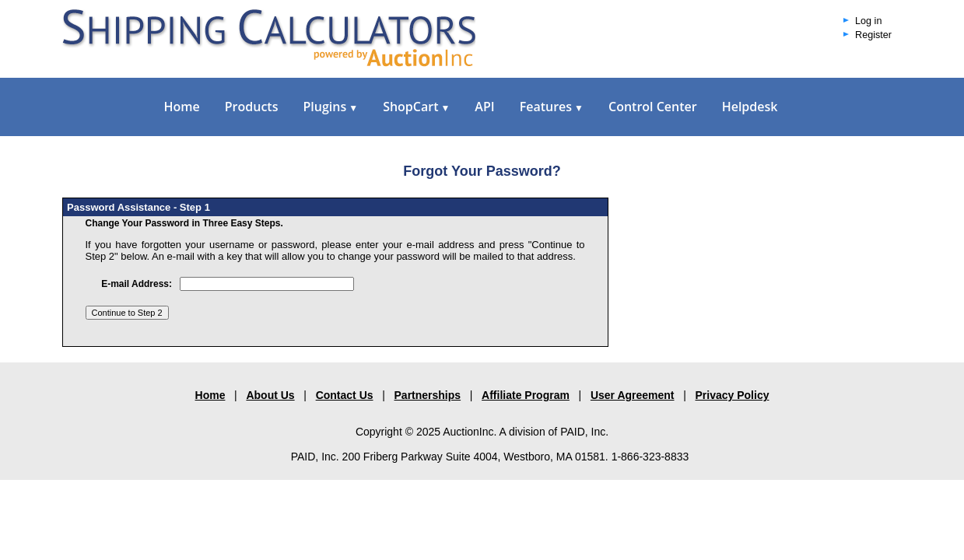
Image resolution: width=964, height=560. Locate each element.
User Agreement (633, 395)
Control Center (653, 107)
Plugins (330, 107)
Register (873, 35)
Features (552, 107)
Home (182, 107)
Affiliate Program (526, 395)
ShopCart (416, 107)
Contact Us (345, 395)
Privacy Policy (733, 395)
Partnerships (428, 395)
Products (252, 107)
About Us (270, 395)
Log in (868, 21)
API (484, 107)
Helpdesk (750, 107)
